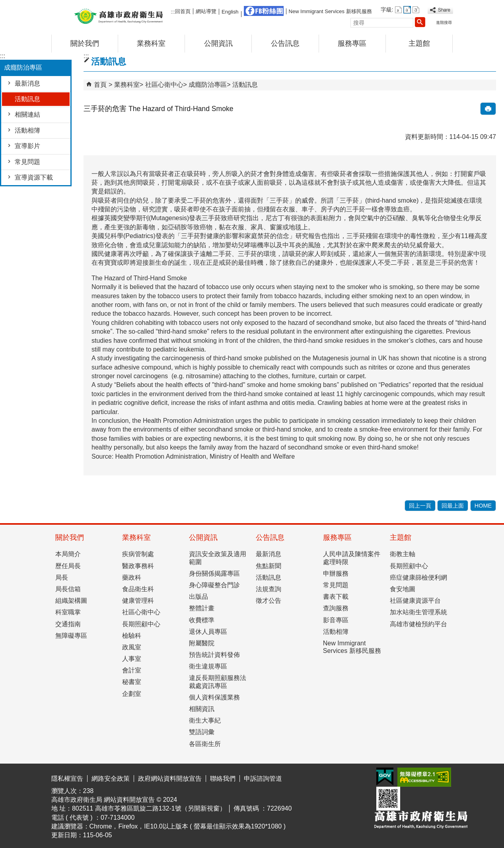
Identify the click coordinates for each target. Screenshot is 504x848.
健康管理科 (138, 601)
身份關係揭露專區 (214, 573)
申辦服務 (336, 573)
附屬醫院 (202, 643)
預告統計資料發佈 (214, 655)
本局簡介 (68, 554)
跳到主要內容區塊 (4, 6)
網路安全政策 (111, 779)
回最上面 (453, 506)
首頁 (100, 85)
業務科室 (151, 43)
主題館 (419, 43)
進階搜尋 (444, 22)
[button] (420, 22)
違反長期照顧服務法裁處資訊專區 (218, 682)
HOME (483, 506)
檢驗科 (132, 636)
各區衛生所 (205, 744)
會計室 (132, 670)
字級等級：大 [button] (416, 10)
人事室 (132, 659)
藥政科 (132, 577)
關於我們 (85, 43)
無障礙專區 (71, 636)
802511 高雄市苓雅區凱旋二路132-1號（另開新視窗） (149, 808)
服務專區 (352, 43)
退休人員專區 (208, 632)
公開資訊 (218, 43)
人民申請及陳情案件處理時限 (352, 558)
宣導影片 (27, 146)
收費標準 (202, 620)
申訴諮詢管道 (263, 779)
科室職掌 (68, 612)
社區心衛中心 (164, 85)
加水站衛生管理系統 (418, 612)
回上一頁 (420, 506)
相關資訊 (202, 709)
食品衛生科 (138, 589)
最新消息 (27, 83)
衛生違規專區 (208, 666)
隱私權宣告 (67, 779)
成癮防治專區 (208, 85)
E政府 (385, 777)
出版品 (198, 597)
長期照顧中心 (141, 624)
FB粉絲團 (264, 11)
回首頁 (183, 11)
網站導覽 (206, 11)
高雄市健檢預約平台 (418, 624)
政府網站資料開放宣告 (170, 779)
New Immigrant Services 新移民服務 (330, 11)
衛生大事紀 (205, 720)
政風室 (132, 647)
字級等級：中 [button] (407, 10)
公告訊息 (285, 43)
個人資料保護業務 (214, 697)
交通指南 (68, 624)
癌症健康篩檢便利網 (418, 577)
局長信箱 (68, 589)
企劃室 (132, 694)
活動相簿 (27, 130)
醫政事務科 (138, 566)
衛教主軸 (403, 554)
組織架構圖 (71, 601)
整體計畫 (202, 608)
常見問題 (27, 162)
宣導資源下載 (34, 177)
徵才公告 (269, 601)
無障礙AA (424, 777)
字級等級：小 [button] (398, 10)
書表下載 (336, 597)
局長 (62, 577)
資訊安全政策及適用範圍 (218, 558)
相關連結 (27, 114)
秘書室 (132, 682)
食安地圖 (403, 589)
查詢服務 (336, 608)
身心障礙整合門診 (214, 585)
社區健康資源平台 (415, 601)
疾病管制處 (138, 554)
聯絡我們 (223, 779)
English (230, 12)
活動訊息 (27, 99)
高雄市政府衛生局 (119, 15)
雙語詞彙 (202, 732)
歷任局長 (68, 566)
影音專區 (336, 620)
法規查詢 (269, 589)
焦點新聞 (269, 566)
